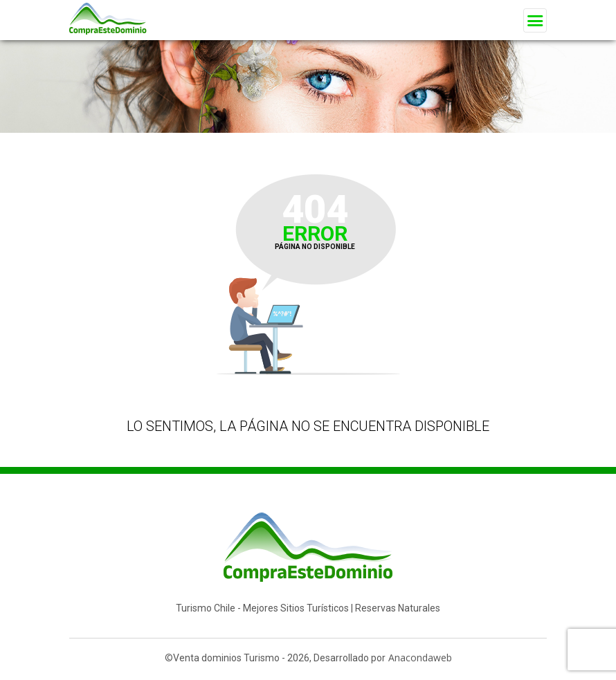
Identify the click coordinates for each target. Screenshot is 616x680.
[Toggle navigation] (535, 20)
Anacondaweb (420, 658)
